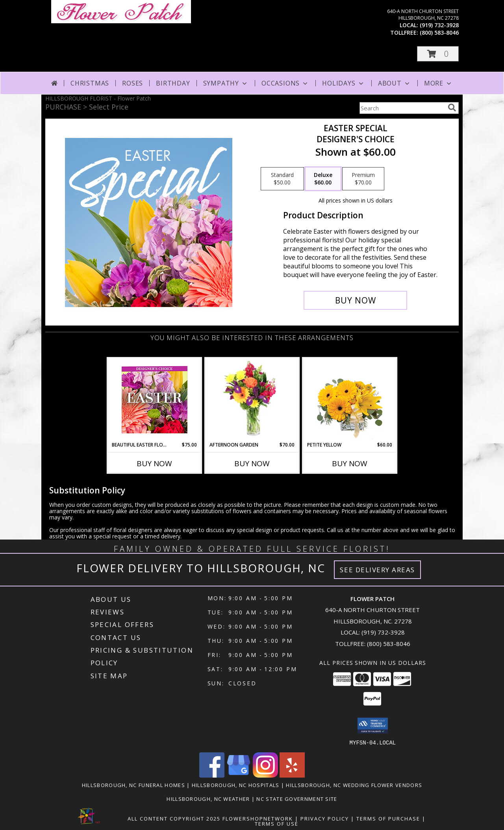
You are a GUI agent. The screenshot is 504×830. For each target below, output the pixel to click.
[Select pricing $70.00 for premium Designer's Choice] (363, 179)
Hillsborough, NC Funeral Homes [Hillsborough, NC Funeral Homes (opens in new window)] (133, 785)
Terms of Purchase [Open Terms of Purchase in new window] (388, 818)
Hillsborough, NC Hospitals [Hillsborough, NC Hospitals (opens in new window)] (236, 785)
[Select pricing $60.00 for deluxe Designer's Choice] (323, 179)
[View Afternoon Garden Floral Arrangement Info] (252, 400)
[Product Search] (402, 108)
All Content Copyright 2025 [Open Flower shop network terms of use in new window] (174, 818)
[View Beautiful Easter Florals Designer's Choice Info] (155, 400)
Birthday (173, 83)
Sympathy (226, 83)
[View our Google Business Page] (239, 775)
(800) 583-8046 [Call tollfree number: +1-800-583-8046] (439, 33)
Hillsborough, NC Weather (208, 798)
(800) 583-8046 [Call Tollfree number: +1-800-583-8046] (389, 644)
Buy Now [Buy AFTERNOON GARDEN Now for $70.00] (252, 463)
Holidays (343, 83)
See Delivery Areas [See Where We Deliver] (377, 570)
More (438, 83)
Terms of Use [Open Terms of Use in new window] (277, 823)
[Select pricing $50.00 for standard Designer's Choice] (282, 179)
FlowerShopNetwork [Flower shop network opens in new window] (258, 818)
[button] (438, 54)
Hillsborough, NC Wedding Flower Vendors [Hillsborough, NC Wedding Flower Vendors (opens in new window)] (354, 785)
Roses (132, 83)
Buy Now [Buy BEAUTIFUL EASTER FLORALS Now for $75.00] (154, 463)
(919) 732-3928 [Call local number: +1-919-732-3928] (439, 25)
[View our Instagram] (265, 775)
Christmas (90, 83)
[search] (452, 108)
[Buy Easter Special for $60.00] (355, 300)
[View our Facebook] (212, 775)
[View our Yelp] (292, 775)
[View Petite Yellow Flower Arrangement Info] (350, 400)
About (395, 83)
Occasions (285, 83)
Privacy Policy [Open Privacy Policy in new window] (325, 818)
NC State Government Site (297, 798)
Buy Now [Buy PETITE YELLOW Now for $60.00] (350, 463)
